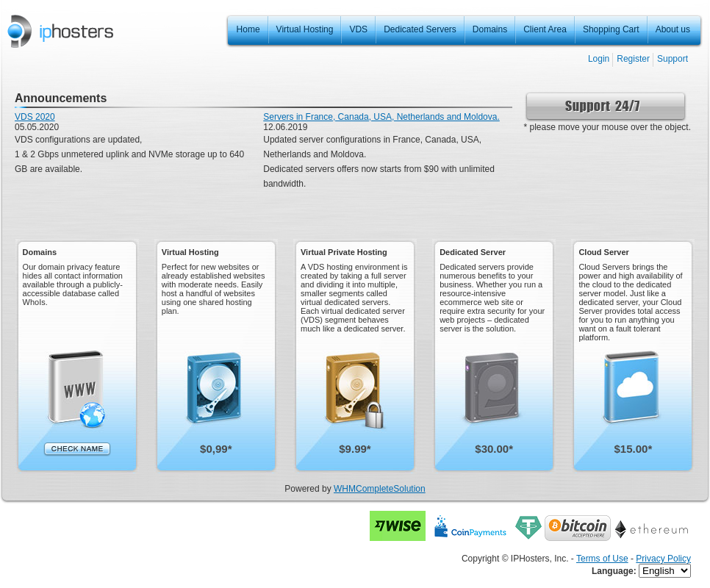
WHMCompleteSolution (380, 489)
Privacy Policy (663, 559)
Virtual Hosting (305, 29)
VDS (358, 29)
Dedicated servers (299, 169)
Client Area (545, 29)
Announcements (61, 98)
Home (248, 29)
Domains (490, 29)
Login (599, 59)
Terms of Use (602, 559)
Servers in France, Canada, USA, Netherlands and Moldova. (381, 117)
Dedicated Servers (420, 29)
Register (633, 59)
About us (673, 29)
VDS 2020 (35, 117)
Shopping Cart (611, 29)
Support (673, 59)
